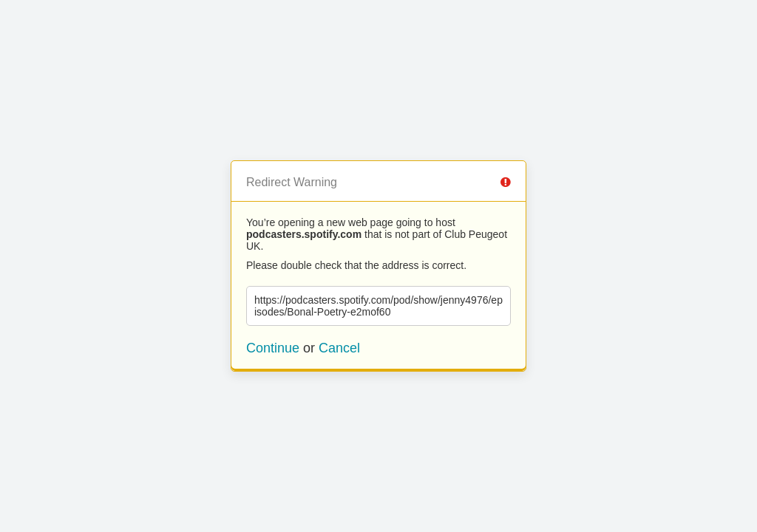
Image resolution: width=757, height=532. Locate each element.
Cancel (339, 348)
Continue (273, 348)
